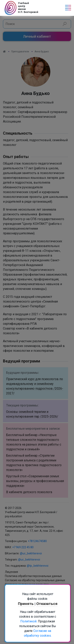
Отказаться (47, 604)
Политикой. (29, 621)
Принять (26, 604)
